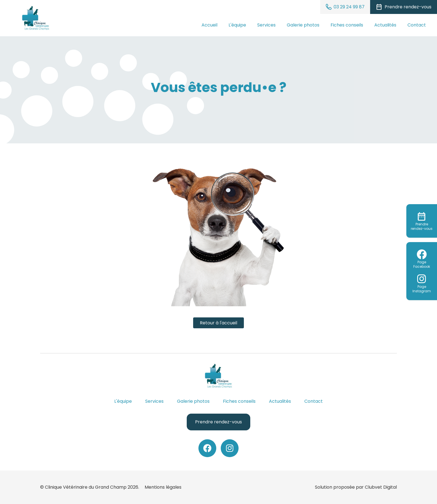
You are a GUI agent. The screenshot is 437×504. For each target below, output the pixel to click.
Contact (417, 25)
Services (266, 25)
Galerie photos (303, 25)
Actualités (385, 25)
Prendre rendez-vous (219, 422)
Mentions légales (163, 487)
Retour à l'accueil (219, 323)
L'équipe (237, 25)
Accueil (209, 25)
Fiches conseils (347, 25)
